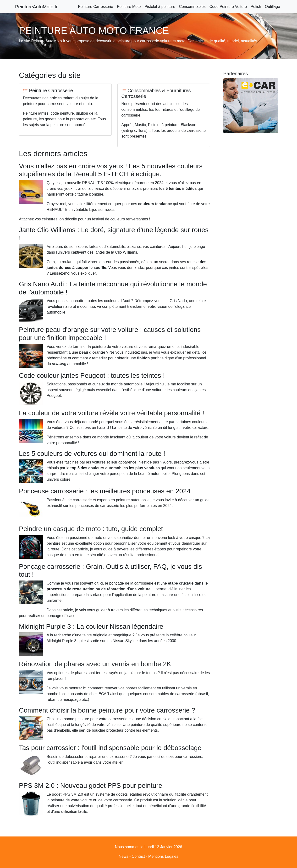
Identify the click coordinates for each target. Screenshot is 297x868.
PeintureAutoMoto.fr (36, 7)
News (123, 838)
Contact (138, 838)
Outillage (272, 7)
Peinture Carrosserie (96, 7)
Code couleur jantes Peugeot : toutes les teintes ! (92, 375)
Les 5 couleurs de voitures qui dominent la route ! (92, 455)
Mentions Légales (163, 838)
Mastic (140, 125)
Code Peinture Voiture (228, 7)
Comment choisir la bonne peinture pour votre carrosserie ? (107, 699)
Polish (256, 7)
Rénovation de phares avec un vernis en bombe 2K (123, 652)
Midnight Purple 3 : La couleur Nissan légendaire (91, 627)
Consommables (192, 7)
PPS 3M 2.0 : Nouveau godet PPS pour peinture (118, 763)
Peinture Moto (129, 7)
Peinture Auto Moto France (155, 860)
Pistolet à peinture (160, 7)
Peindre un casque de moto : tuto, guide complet (119, 525)
